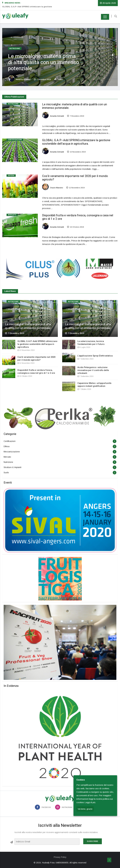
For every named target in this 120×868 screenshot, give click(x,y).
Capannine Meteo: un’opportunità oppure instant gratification (94, 385)
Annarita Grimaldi (19, 80)
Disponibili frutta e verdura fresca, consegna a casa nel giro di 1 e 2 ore (78, 217)
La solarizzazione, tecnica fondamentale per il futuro (91, 343)
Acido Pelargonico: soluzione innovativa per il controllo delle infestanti (93, 370)
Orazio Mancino (53, 188)
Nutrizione (15, 49)
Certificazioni (15, 140)
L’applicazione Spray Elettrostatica (95, 356)
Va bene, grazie (85, 809)
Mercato (12, 215)
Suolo (6, 473)
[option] (31, 9)
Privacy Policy (60, 857)
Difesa (11, 175)
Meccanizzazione (12, 452)
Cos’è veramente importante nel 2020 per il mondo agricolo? (75, 178)
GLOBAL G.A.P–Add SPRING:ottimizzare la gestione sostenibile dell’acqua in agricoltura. (76, 142)
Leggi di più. (90, 802)
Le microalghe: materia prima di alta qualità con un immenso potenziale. (44, 62)
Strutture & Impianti (12, 467)
